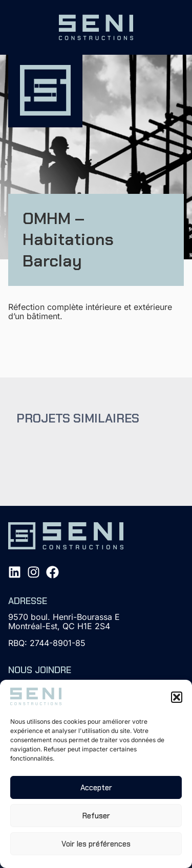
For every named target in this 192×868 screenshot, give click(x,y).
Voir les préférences (96, 844)
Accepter (96, 788)
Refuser (96, 816)
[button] (177, 697)
